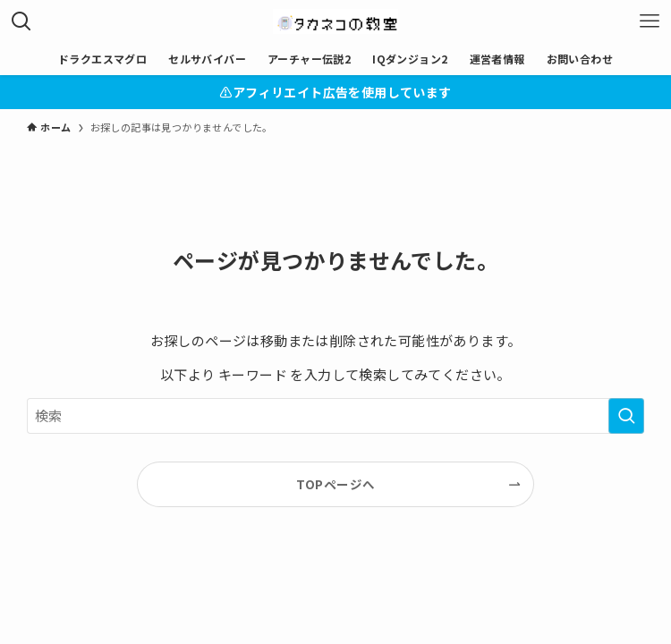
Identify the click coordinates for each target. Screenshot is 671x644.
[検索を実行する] (626, 416)
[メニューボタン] (650, 21)
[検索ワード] (335, 416)
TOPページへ (336, 484)
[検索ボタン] (21, 21)
